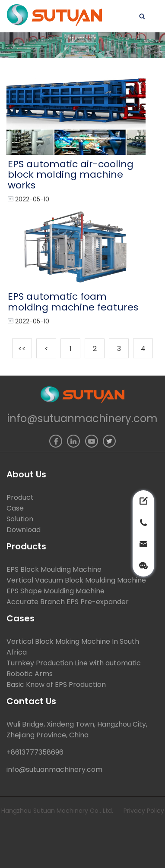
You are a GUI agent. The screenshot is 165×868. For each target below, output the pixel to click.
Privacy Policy (144, 811)
